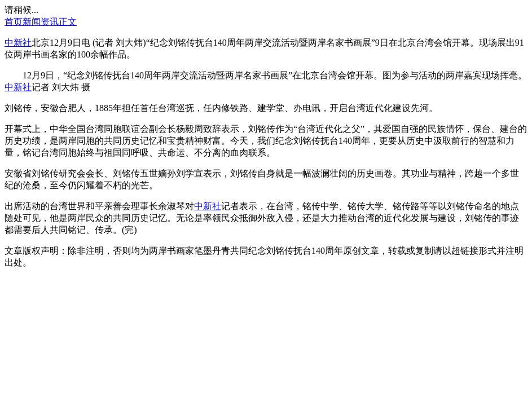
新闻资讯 (41, 22)
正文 (68, 22)
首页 (14, 22)
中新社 (18, 43)
